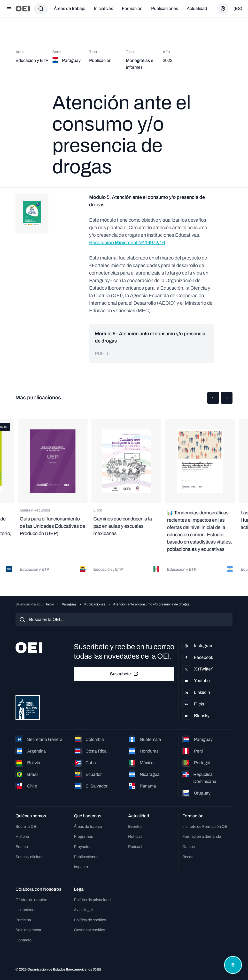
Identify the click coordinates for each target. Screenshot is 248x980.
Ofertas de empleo (31, 900)
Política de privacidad (92, 900)
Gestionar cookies (89, 930)
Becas (188, 857)
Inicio (50, 604)
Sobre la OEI (26, 826)
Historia (22, 836)
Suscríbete (124, 674)
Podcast (135, 847)
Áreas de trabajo (70, 8)
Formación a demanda (202, 836)
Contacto (23, 940)
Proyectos (83, 847)
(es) (238, 8)
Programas (83, 836)
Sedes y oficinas (29, 857)
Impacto (81, 867)
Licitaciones (26, 910)
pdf (102, 353)
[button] (213, 398)
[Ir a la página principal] (23, 9)
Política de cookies (90, 920)
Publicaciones (165, 8)
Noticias (135, 836)
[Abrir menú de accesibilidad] (233, 965)
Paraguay (69, 604)
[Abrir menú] (9, 9)
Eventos (135, 826)
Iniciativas (104, 8)
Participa (23, 920)
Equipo (22, 847)
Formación (132, 8)
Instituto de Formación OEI (205, 826)
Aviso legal (83, 910)
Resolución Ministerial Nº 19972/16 (127, 243)
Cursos (189, 847)
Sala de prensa (28, 930)
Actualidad (197, 8)
